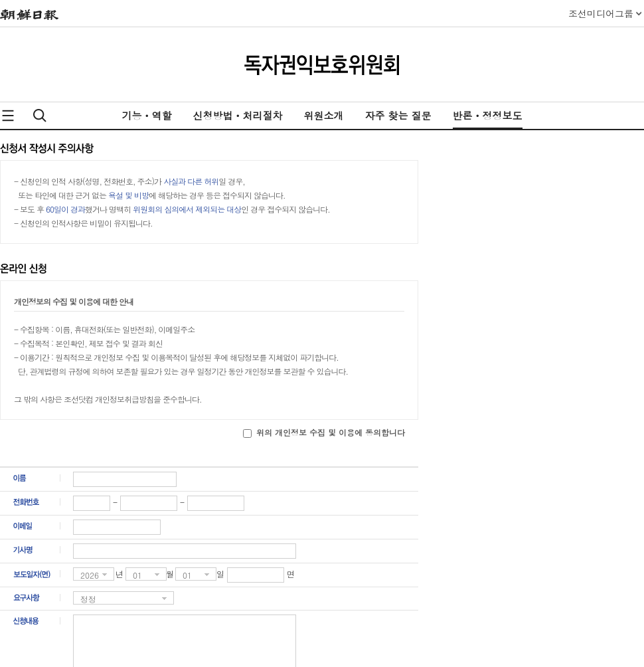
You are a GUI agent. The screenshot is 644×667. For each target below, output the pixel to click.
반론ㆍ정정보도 (488, 115)
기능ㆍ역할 (146, 115)
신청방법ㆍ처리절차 (237, 115)
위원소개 (323, 115)
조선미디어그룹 (601, 13)
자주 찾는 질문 (398, 115)
